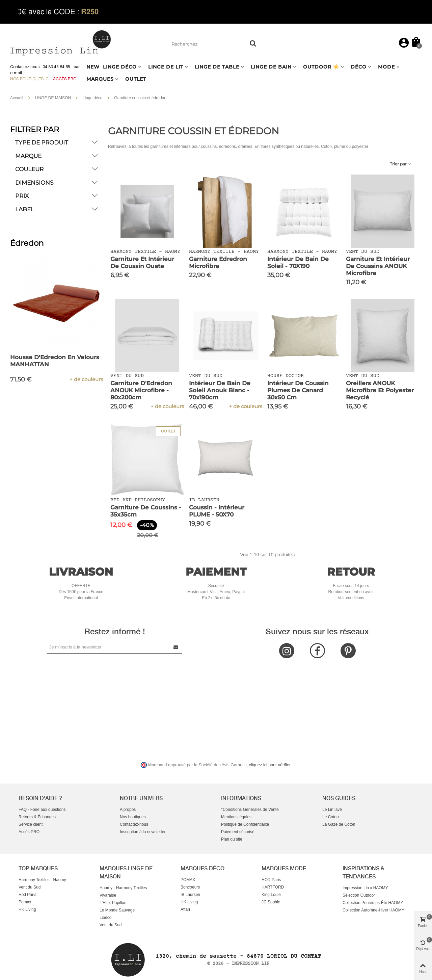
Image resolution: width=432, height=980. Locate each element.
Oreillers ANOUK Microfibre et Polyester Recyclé (380, 390)
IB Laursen (190, 895)
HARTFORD (273, 887)
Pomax (25, 902)
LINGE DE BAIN (271, 67)
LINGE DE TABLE (217, 67)
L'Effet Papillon (113, 903)
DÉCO (359, 67)
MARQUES (100, 79)
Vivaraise (108, 895)
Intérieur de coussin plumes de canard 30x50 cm (298, 390)
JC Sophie (271, 902)
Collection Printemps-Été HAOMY (373, 903)
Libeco (105, 918)
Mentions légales (236, 817)
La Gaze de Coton (339, 824)
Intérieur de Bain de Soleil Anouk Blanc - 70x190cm (220, 390)
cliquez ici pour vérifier (270, 765)
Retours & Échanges (37, 817)
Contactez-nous (134, 824)
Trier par (401, 164)
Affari (185, 909)
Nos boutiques (133, 817)
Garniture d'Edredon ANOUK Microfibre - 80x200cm (141, 390)
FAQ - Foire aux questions (42, 810)
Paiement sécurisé (238, 832)
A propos (128, 810)
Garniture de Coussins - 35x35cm (146, 511)
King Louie (271, 895)
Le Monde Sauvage (117, 910)
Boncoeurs (190, 887)
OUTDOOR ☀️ (321, 67)
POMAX (188, 880)
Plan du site (232, 839)
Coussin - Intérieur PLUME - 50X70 (217, 511)
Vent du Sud (30, 887)
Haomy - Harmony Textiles (123, 888)
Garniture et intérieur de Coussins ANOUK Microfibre (378, 266)
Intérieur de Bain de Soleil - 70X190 (298, 262)
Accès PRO (29, 832)
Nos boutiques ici (30, 79)
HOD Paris (271, 880)
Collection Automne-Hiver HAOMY (373, 910)
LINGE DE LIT (166, 67)
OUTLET (136, 79)
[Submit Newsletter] (176, 647)
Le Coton (331, 817)
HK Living (27, 909)
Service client (31, 824)
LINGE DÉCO (120, 67)
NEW (93, 67)
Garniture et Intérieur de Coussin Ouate (142, 262)
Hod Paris (28, 895)
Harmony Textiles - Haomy (42, 880)
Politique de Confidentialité (245, 824)
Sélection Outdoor (359, 895)
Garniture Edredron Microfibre (218, 262)
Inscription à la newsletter (143, 832)
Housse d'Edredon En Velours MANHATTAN (55, 361)
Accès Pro (65, 79)
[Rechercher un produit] (253, 43)
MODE (386, 67)
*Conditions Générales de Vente (250, 810)
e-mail (16, 73)
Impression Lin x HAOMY (365, 888)
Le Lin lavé (332, 810)
